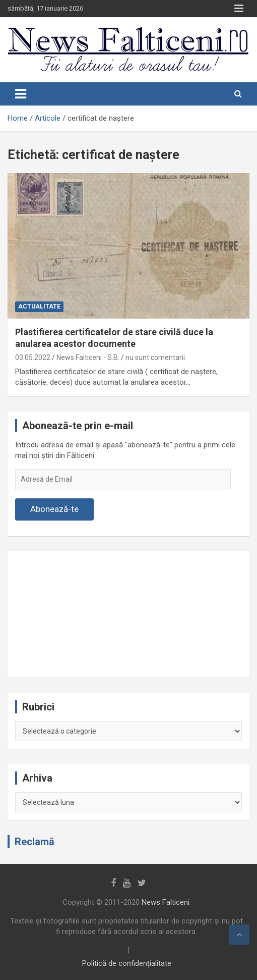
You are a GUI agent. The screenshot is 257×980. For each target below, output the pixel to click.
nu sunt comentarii (155, 357)
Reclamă (35, 842)
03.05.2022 (33, 357)
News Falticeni (166, 902)
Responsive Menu (239, 9)
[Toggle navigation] (21, 94)
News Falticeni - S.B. (88, 357)
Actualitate (39, 306)
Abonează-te (54, 509)
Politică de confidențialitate (127, 963)
